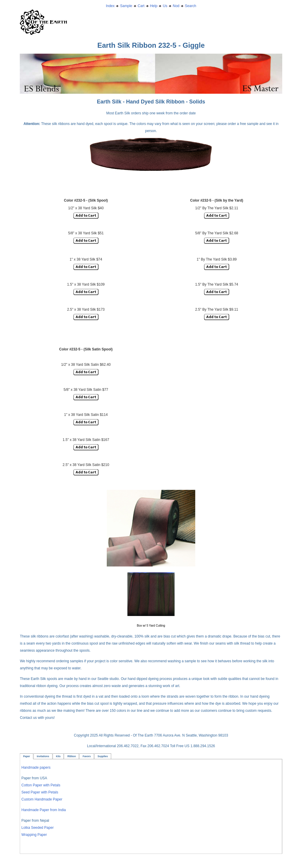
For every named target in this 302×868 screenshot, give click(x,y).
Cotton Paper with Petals (41, 785)
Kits (58, 756)
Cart (141, 6)
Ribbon (72, 756)
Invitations (43, 756)
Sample (126, 6)
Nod (176, 6)
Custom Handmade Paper (42, 799)
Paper (26, 756)
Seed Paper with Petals (40, 792)
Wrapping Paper (34, 835)
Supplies (103, 756)
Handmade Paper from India (44, 810)
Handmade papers (36, 767)
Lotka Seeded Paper (37, 828)
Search (191, 6)
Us (165, 6)
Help (154, 6)
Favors (87, 756)
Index (110, 6)
